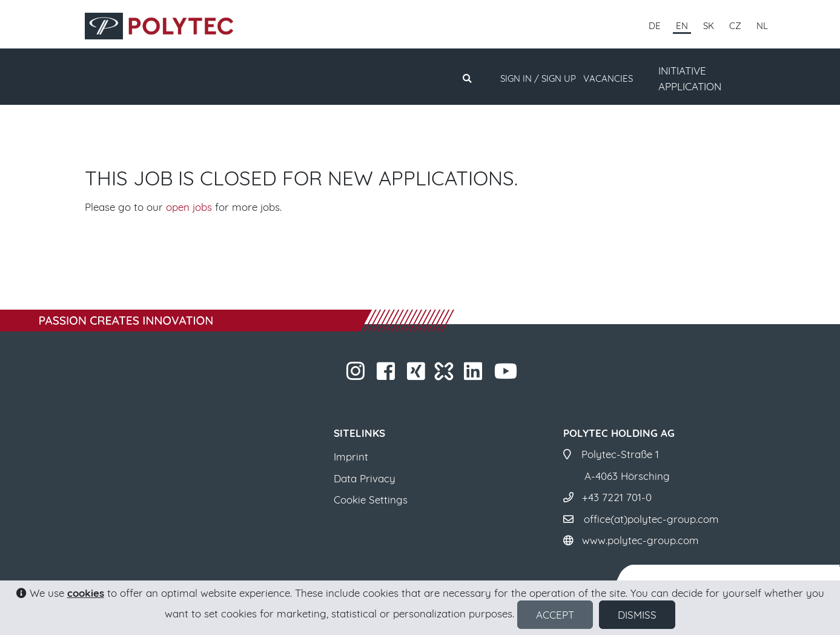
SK (709, 26)
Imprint (351, 457)
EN (682, 26)
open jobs (189, 207)
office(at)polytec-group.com (651, 519)
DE (655, 26)
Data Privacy (365, 478)
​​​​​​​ (357, 375)
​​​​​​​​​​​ (475, 375)
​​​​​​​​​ (418, 375)
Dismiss (637, 615)
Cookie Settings (371, 500)
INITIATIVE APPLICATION (690, 78)
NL (762, 26)
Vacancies (608, 78)
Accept (555, 615)
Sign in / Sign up (538, 78)
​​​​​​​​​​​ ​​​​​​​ (507, 375)
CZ (735, 26)
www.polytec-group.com (640, 540)
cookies (86, 593)
